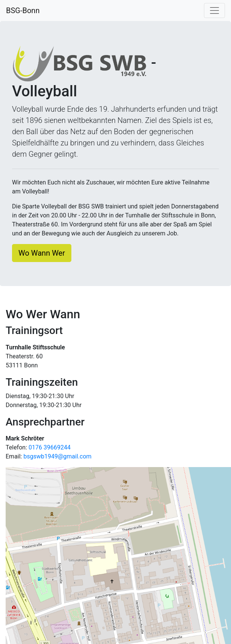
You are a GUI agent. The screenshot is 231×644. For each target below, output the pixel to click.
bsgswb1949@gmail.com (57, 456)
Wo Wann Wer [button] (42, 253)
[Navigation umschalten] (214, 10)
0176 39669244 (50, 447)
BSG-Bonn (23, 10)
